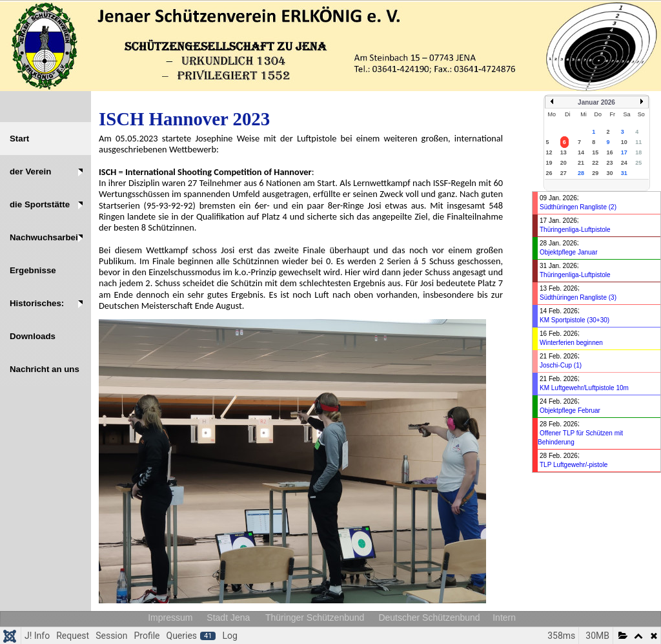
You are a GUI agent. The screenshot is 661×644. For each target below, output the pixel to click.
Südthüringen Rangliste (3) (578, 297)
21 (581, 163)
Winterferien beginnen (571, 343)
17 (624, 152)
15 (595, 152)
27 (564, 173)
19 (549, 163)
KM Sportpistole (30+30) (575, 320)
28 (581, 173)
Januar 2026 (596, 102)
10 (624, 142)
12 (549, 152)
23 (610, 163)
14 (581, 152)
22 (595, 163)
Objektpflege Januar (569, 252)
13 (564, 152)
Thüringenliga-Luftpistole (575, 230)
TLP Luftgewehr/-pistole (574, 465)
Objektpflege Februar (570, 410)
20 (564, 163)
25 (638, 163)
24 (624, 163)
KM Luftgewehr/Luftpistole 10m (584, 388)
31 (624, 173)
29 (595, 173)
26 (549, 173)
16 (610, 152)
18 (638, 152)
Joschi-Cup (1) (561, 365)
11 (638, 142)
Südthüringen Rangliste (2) (578, 207)
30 (610, 173)
